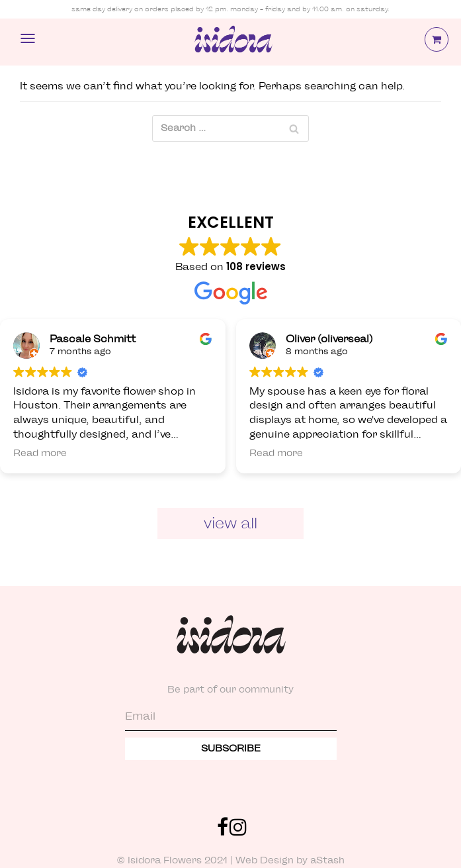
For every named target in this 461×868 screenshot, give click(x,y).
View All (230, 523)
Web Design (265, 861)
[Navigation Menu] (28, 38)
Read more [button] (40, 454)
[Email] (231, 717)
